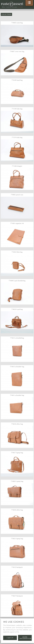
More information (25, 638)
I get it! (10, 638)
